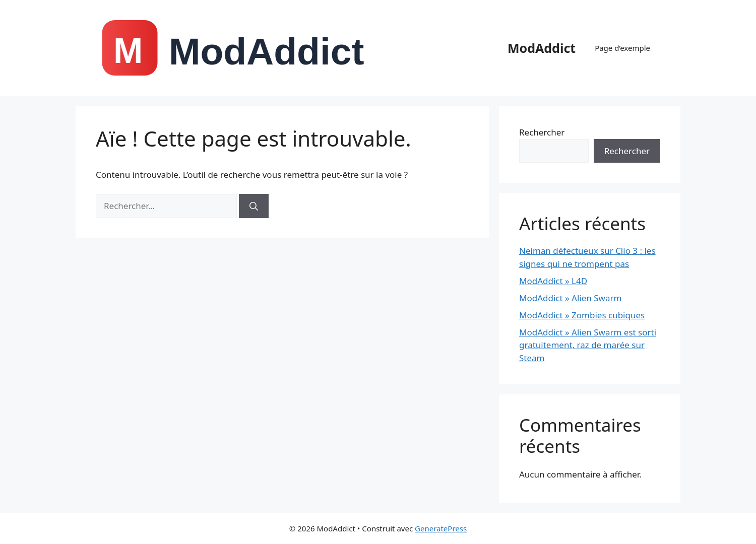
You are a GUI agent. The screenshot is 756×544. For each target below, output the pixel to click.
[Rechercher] (254, 206)
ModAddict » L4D (553, 281)
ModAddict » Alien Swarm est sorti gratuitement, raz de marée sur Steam (588, 345)
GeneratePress (441, 528)
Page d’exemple (622, 48)
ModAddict (542, 48)
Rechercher (542, 132)
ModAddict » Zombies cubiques (582, 315)
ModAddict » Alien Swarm (570, 298)
